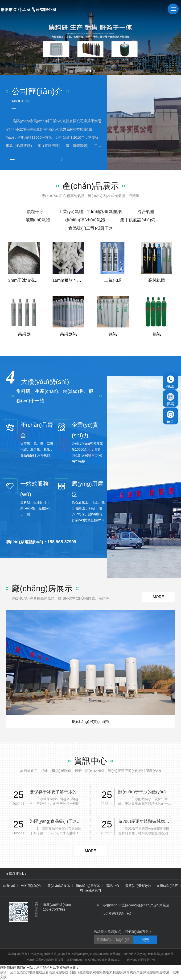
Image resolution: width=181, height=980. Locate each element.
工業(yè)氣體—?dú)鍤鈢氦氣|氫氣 (90, 212)
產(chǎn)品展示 (59, 886)
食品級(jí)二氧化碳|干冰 (90, 228)
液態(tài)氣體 (38, 220)
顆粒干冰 (35, 212)
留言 (170, 417)
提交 (145, 940)
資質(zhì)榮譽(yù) (138, 886)
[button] (87, 71)
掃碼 (170, 399)
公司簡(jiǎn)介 (31, 886)
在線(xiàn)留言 (167, 886)
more (158, 597)
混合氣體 (146, 212)
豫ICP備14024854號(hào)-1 (102, 960)
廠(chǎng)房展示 (88, 886)
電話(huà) (170, 382)
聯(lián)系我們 (90, 891)
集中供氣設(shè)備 (138, 220)
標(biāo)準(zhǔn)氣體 (85, 220)
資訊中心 (113, 886)
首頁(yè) (9, 886)
